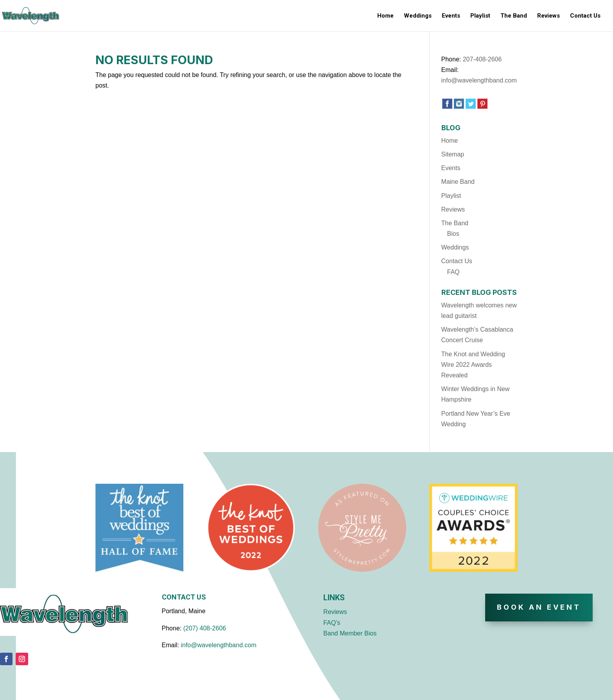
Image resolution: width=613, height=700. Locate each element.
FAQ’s (332, 623)
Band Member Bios (350, 633)
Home (385, 16)
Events (451, 16)
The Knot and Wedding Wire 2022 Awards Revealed (473, 365)
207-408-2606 (482, 59)
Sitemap (453, 154)
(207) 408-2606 (205, 628)
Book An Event (539, 607)
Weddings (418, 16)
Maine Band (458, 182)
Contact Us (585, 16)
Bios (453, 234)
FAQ (453, 272)
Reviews (548, 16)
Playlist (480, 16)
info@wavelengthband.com (479, 80)
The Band (514, 16)
